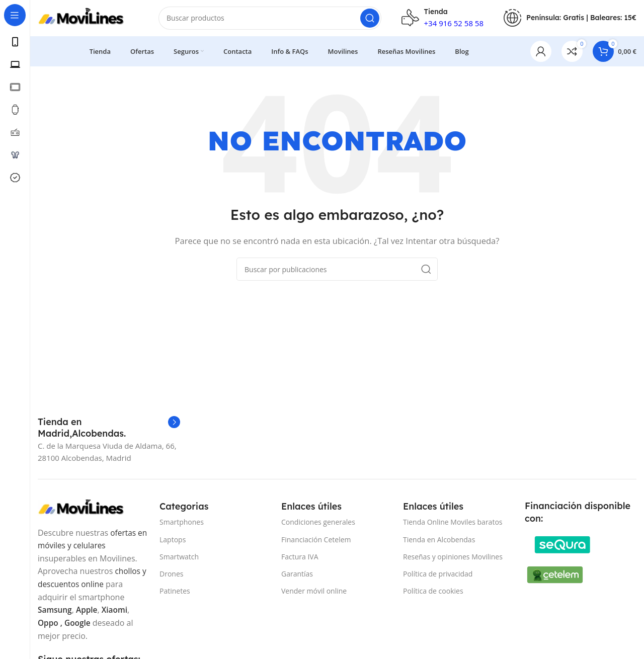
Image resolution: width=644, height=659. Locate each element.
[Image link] (88, 511)
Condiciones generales (318, 526)
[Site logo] (88, 19)
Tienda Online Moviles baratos (453, 526)
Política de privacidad (438, 578)
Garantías (297, 578)
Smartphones (182, 526)
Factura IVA (300, 561)
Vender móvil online (314, 595)
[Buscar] (270, 20)
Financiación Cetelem (316, 544)
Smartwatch (179, 561)
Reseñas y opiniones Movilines (453, 561)
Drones (171, 578)
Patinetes (175, 595)
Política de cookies (433, 595)
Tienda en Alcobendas (439, 544)
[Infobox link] (109, 432)
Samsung (55, 614)
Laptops (173, 544)
